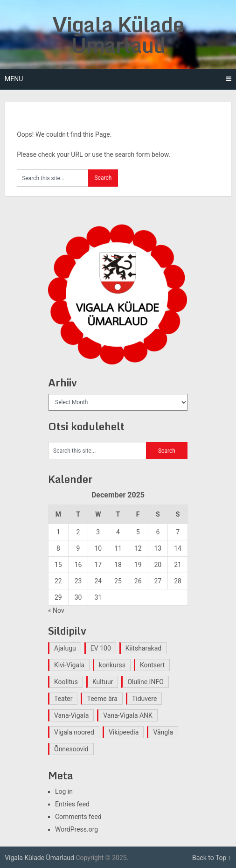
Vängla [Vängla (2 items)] (163, 732)
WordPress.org (76, 829)
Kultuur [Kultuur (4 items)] (103, 682)
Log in (64, 791)
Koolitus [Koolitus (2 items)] (66, 682)
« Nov (56, 610)
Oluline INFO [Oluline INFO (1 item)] (145, 682)
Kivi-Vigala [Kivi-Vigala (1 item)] (69, 665)
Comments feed (78, 817)
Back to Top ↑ (212, 858)
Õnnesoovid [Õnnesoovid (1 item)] (71, 749)
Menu (14, 79)
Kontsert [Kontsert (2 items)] (152, 665)
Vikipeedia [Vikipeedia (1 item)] (124, 732)
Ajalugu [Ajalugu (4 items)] (65, 648)
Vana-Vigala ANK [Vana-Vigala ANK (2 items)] (128, 715)
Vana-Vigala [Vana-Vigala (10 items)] (71, 715)
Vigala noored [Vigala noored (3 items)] (74, 732)
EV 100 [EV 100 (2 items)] (101, 648)
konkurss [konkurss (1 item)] (112, 665)
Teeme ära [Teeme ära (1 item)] (102, 699)
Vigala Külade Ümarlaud (118, 35)
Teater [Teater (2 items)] (63, 699)
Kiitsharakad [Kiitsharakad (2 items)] (143, 648)
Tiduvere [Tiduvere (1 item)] (145, 699)
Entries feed (72, 804)
